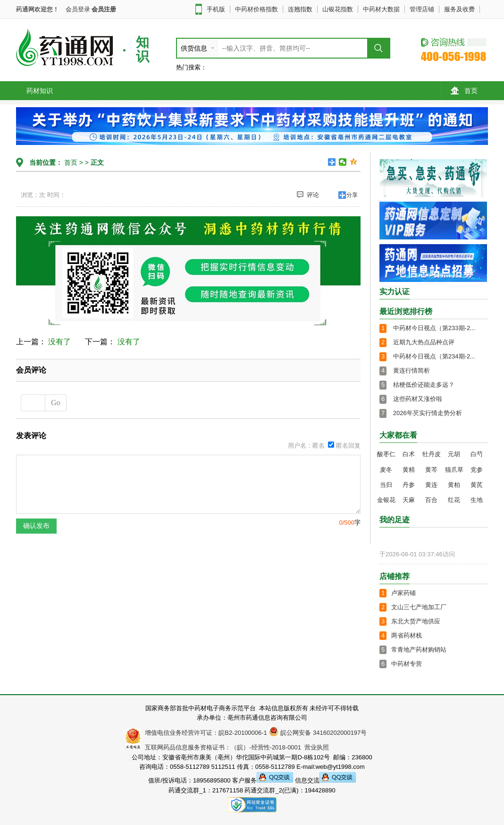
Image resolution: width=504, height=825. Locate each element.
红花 (454, 500)
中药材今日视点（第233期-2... (434, 328)
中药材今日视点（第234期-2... (434, 356)
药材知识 (40, 91)
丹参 (409, 485)
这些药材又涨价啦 (418, 399)
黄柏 (454, 485)
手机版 (216, 9)
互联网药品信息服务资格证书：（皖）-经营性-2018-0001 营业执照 (235, 747)
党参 (477, 470)
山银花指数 (338, 9)
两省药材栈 (407, 635)
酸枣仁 (386, 454)
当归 (386, 485)
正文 (97, 162)
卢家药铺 (403, 593)
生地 (477, 500)
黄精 (409, 470)
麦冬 (386, 470)
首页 (464, 90)
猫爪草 (454, 470)
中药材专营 (407, 664)
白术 (409, 454)
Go (56, 403)
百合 (431, 500)
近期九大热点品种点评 (424, 342)
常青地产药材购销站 (419, 650)
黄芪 (477, 485)
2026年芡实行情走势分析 (428, 413)
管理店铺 (422, 9)
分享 (352, 195)
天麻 (409, 500)
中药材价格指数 (256, 9)
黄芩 (431, 470)
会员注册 (104, 9)
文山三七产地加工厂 (419, 607)
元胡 (454, 454)
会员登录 (78, 9)
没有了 (59, 342)
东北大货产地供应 (416, 621)
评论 (308, 195)
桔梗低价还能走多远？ (424, 385)
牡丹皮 (432, 454)
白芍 (477, 454)
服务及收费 (459, 9)
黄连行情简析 (412, 370)
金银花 (386, 500)
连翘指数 (300, 9)
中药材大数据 (381, 9)
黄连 (431, 485)
